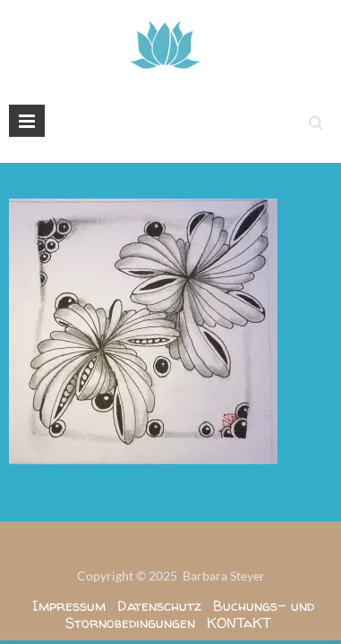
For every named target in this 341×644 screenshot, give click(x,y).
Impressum (69, 606)
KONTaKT (239, 623)
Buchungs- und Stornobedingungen (190, 614)
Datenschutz (159, 606)
